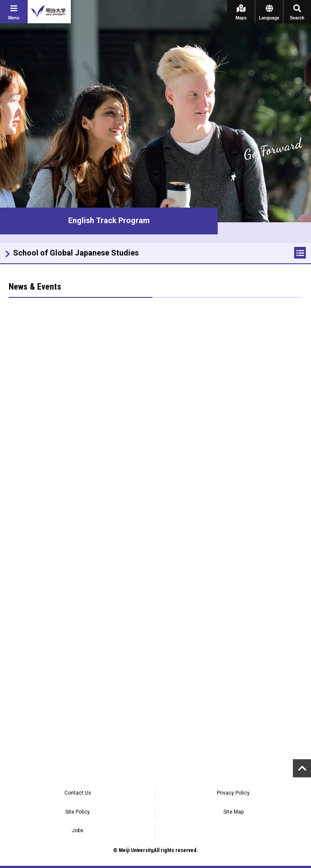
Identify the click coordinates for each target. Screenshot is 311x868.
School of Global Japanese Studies (76, 253)
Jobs (78, 830)
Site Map (233, 812)
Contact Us (78, 793)
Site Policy (78, 812)
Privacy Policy (233, 793)
